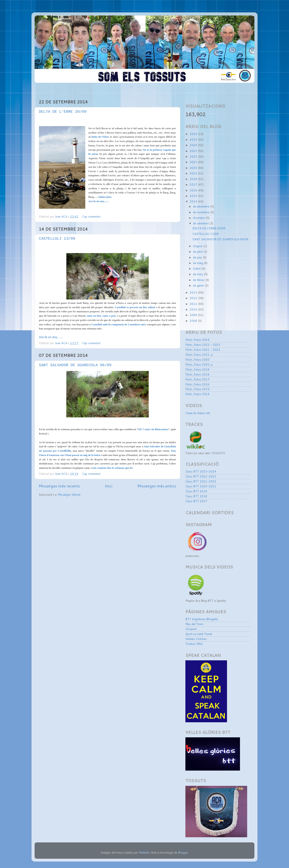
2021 (194, 162)
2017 (194, 184)
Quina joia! (105, 197)
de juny (198, 257)
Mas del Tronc (194, 624)
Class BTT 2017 (196, 501)
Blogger (183, 852)
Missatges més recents (59, 486)
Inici (109, 486)
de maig (198, 263)
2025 (194, 139)
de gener (199, 285)
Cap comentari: (92, 216)
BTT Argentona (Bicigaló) (202, 619)
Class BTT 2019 (196, 491)
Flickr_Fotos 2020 (197, 359)
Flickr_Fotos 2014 (197, 394)
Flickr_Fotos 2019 (197, 369)
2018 (194, 179)
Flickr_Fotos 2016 (197, 384)
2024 (194, 145)
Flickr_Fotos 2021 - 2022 (203, 350)
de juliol (198, 252)
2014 (194, 201)
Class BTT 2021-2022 (201, 481)
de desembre (202, 206)
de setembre (201, 223)
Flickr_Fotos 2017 (197, 379)
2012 (194, 298)
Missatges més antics (157, 486)
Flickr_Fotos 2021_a (199, 355)
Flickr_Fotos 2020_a (199, 364)
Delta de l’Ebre (100, 137)
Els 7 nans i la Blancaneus (153, 429)
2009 (194, 315)
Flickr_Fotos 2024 (197, 340)
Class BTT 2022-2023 (201, 476)
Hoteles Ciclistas (196, 639)
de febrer (199, 280)
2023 (194, 151)
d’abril (197, 268)
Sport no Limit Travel (199, 634)
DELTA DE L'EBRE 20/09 (63, 112)
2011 (194, 304)
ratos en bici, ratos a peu (101, 316)
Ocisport (191, 629)
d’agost (198, 246)
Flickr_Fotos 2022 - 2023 (203, 345)
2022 (194, 156)
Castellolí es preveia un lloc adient (135, 307)
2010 (194, 309)
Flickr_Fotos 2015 (197, 389)
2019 (194, 173)
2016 (194, 190)
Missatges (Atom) (69, 494)
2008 (194, 321)
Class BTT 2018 (196, 496)
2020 (194, 168)
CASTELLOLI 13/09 (57, 239)
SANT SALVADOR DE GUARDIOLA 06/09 (75, 365)
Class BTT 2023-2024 (201, 471)
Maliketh (144, 852)
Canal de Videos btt (198, 413)
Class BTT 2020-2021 (201, 486)
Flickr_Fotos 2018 (197, 374)
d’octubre (199, 218)
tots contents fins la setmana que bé (112, 468)
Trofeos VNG (194, 644)
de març (198, 274)
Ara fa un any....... (51, 337)
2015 (194, 196)
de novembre (202, 212)
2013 (194, 292)
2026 (194, 134)
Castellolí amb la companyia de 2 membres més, (119, 324)
